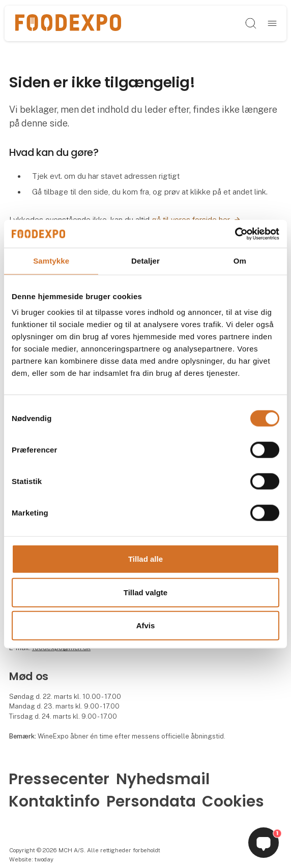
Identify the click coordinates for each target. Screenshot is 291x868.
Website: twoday (31, 859)
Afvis (146, 625)
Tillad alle (145, 559)
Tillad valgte (145, 592)
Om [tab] (240, 261)
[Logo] (68, 23)
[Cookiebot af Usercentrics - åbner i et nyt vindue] (235, 234)
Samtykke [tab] (51, 261)
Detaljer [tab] (145, 261)
